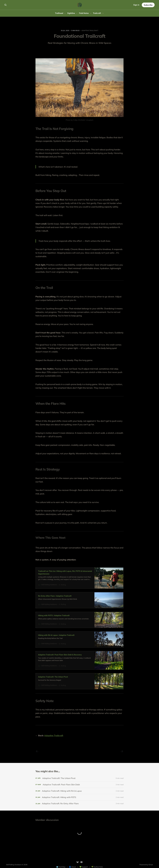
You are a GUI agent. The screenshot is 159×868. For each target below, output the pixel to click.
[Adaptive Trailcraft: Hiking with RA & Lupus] (79, 791)
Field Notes (84, 13)
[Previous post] (37, 751)
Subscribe (148, 5)
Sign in (136, 5)
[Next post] (122, 751)
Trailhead (59, 13)
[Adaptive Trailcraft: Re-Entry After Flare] (79, 804)
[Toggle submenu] (65, 13)
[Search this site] (6, 5)
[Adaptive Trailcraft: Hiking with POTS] (79, 797)
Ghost (151, 865)
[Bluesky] (78, 862)
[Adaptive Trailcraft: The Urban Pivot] (79, 778)
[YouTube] (81, 862)
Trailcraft (97, 13)
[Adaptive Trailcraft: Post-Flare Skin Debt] (79, 785)
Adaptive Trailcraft (90, 30)
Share (80, 50)
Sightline (71, 13)
